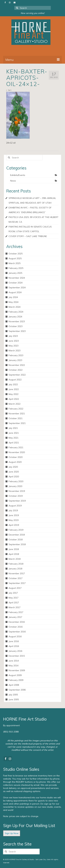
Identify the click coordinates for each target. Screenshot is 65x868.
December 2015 (17, 656)
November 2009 (17, 670)
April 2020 (14, 477)
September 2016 (17, 632)
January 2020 (15, 486)
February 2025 (16, 268)
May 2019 (14, 520)
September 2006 (17, 690)
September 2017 (17, 583)
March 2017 (15, 607)
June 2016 (14, 641)
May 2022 (14, 394)
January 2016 (15, 651)
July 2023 (13, 336)
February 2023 (16, 355)
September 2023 (17, 331)
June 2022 (14, 389)
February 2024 (16, 312)
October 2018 (16, 540)
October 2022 (16, 370)
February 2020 (16, 481)
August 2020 (15, 462)
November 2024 (17, 278)
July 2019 (13, 510)
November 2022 (17, 365)
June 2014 (14, 661)
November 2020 (17, 452)
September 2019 (17, 501)
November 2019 (17, 491)
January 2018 (15, 569)
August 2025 (15, 258)
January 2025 (15, 273)
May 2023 (14, 346)
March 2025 (15, 263)
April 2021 (14, 443)
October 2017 (16, 578)
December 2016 (17, 622)
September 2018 (17, 544)
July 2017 (13, 593)
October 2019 (16, 496)
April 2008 (14, 685)
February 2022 (16, 409)
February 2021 (16, 447)
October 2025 (16, 254)
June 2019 (14, 515)
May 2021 (14, 438)
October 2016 (16, 627)
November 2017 (17, 573)
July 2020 (13, 467)
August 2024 (15, 292)
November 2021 (17, 414)
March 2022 (15, 404)
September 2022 (17, 375)
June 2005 (14, 699)
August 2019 (15, 506)
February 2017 (16, 612)
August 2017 (15, 588)
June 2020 (14, 472)
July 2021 (13, 428)
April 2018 (14, 554)
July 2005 (13, 695)
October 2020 (16, 457)
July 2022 (13, 384)
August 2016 (15, 636)
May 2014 (14, 666)
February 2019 (16, 530)
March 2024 (15, 307)
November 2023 (17, 321)
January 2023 (15, 360)
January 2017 (15, 617)
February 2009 (16, 680)
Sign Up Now (12, 833)
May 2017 (14, 598)
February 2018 (16, 564)
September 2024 (17, 288)
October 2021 (16, 418)
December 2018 (17, 535)
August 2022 (15, 380)
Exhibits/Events (18, 175)
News (13, 181)
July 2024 (13, 297)
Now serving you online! (32, 13)
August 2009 (15, 675)
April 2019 (14, 525)
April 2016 (14, 646)
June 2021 (14, 433)
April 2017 (14, 603)
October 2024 (16, 283)
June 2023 (14, 341)
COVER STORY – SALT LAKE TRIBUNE (28, 236)
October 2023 (16, 326)
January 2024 (15, 317)
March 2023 (15, 351)
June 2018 (14, 549)
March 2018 (15, 559)
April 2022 (14, 399)
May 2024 (14, 302)
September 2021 (17, 423)
